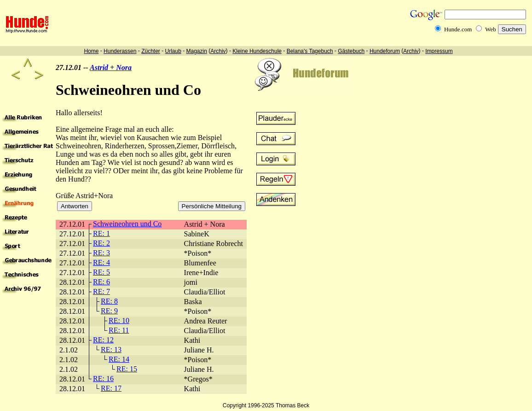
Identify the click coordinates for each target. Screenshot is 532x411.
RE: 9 (109, 311)
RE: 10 (119, 320)
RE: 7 (101, 291)
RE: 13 (111, 349)
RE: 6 (101, 282)
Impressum (439, 51)
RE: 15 (127, 369)
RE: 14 (119, 359)
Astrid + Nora (111, 68)
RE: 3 (101, 253)
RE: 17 (111, 388)
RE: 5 (101, 272)
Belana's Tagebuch (310, 51)
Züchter (151, 51)
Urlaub (173, 51)
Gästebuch (351, 51)
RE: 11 (119, 330)
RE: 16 (103, 379)
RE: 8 (109, 301)
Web (491, 29)
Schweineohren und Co (127, 224)
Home (91, 51)
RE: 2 (101, 243)
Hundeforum (385, 51)
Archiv (218, 51)
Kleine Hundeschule (257, 51)
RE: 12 (103, 340)
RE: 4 (101, 262)
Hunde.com (458, 29)
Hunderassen (120, 51)
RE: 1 (101, 233)
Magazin (197, 51)
